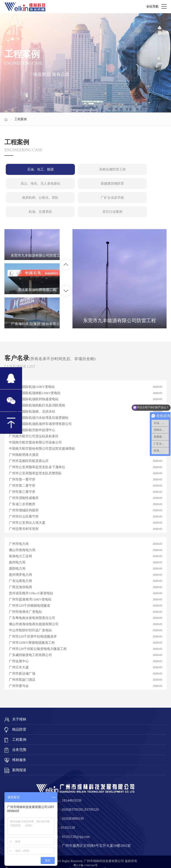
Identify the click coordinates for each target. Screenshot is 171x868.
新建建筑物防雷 (31, 187)
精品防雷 (19, 722)
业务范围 (19, 743)
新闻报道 (19, 763)
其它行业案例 (85, 203)
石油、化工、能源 (31, 171)
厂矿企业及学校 (139, 187)
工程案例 (21, 119)
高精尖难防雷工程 (85, 171)
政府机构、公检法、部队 (85, 187)
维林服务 (19, 753)
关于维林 (19, 712)
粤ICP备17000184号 (85, 858)
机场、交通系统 (31, 203)
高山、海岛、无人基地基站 (139, 171)
